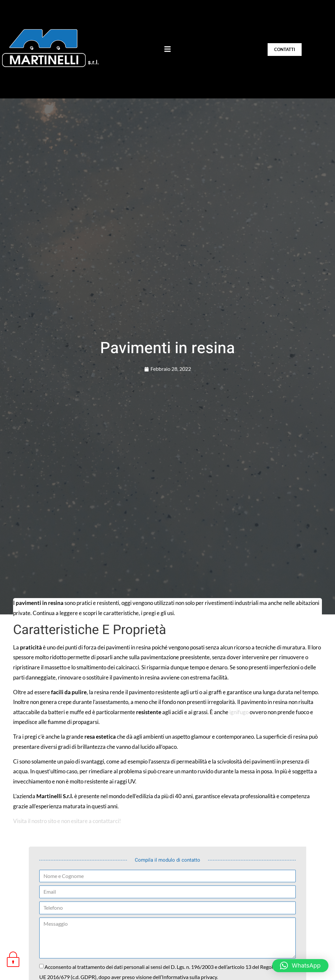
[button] (167, 49)
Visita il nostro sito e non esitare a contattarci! (67, 821)
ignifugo (239, 712)
